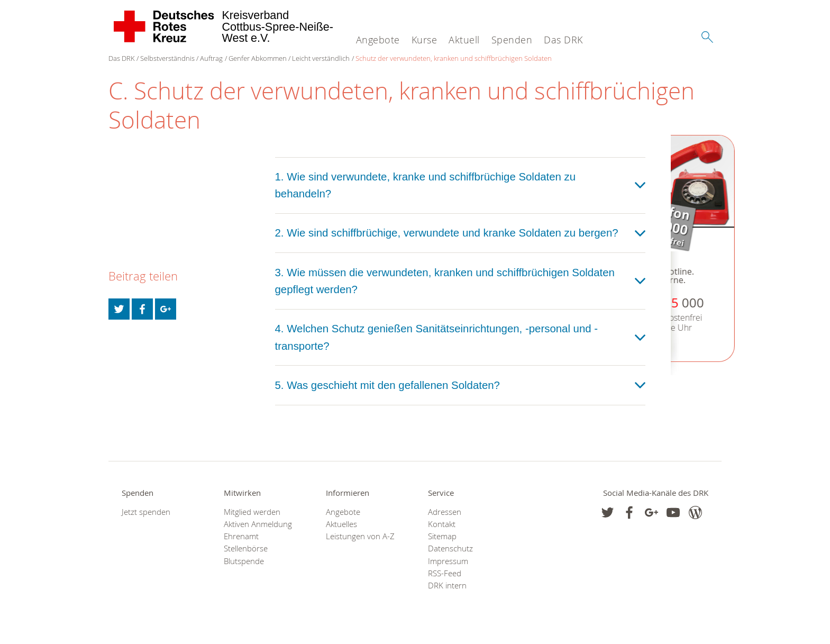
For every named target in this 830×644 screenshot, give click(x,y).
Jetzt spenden (146, 512)
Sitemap (442, 536)
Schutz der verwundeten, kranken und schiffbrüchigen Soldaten (454, 58)
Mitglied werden (252, 512)
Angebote (378, 40)
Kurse (425, 40)
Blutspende (244, 561)
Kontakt (442, 524)
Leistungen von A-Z (360, 536)
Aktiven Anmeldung (258, 524)
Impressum (448, 561)
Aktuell (464, 40)
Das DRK (563, 40)
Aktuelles (341, 524)
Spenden (512, 40)
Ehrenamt (241, 536)
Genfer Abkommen (258, 58)
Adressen (445, 512)
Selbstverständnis (167, 58)
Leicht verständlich (321, 58)
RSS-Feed (445, 573)
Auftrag (211, 58)
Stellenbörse (246, 548)
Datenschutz (450, 548)
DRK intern (447, 586)
